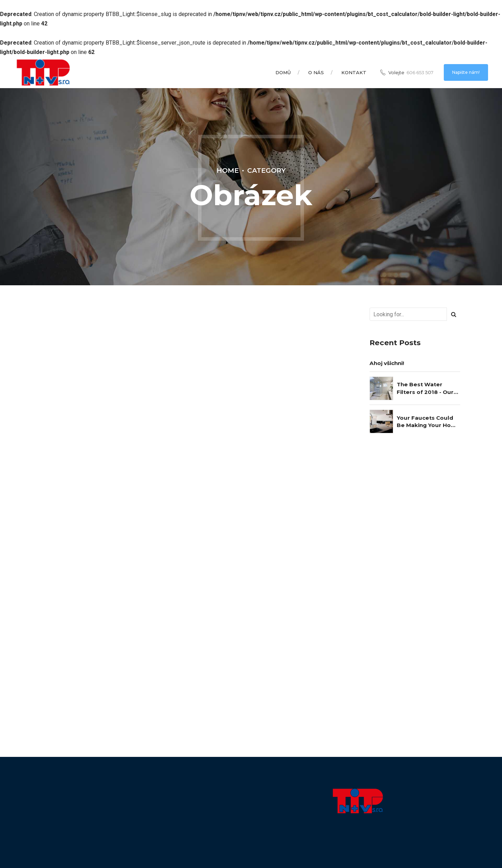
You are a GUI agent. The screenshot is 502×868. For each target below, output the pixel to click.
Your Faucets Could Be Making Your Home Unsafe (428, 422)
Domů (283, 72)
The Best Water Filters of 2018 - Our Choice (425, 388)
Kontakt (354, 72)
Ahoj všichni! (387, 363)
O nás (316, 72)
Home (228, 170)
